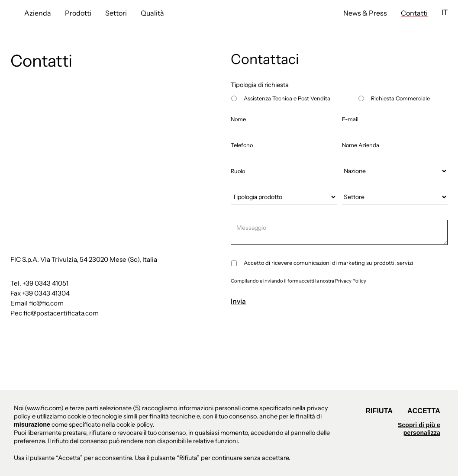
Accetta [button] (424, 411)
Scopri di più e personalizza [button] (419, 429)
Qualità (152, 13)
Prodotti (78, 13)
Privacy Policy (351, 281)
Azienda (38, 13)
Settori (116, 13)
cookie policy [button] (135, 425)
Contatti (414, 13)
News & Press (365, 13)
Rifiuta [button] (379, 411)
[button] (445, 12)
